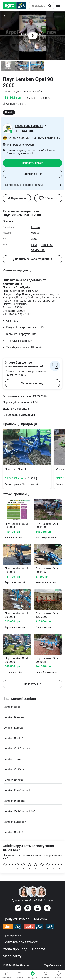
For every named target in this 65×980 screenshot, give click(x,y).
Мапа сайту (12, 956)
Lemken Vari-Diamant (17, 749)
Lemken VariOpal (14, 770)
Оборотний (38, 250)
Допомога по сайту (33, 900)
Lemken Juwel (12, 759)
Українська (53, 965)
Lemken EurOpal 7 (15, 822)
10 (60, 866)
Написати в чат (32, 174)
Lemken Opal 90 (14, 780)
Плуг (34, 245)
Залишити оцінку (32, 383)
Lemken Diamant (14, 717)
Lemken (35, 227)
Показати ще (32, 684)
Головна (7, 975)
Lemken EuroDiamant (17, 790)
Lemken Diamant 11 (16, 801)
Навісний (47, 245)
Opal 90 (35, 233)
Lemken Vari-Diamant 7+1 (20, 811)
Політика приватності (21, 942)
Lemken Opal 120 (14, 832)
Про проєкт (12, 935)
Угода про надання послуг (24, 949)
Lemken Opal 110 (14, 738)
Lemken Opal (12, 707)
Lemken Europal (14, 728)
